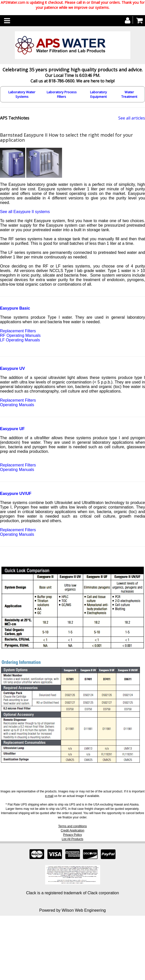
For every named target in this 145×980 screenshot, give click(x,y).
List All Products (72, 839)
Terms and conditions (72, 826)
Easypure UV (12, 368)
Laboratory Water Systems (22, 94)
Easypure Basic (15, 308)
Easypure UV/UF (16, 494)
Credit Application (72, 830)
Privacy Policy (72, 835)
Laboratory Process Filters (62, 94)
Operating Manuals (17, 405)
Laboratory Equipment (98, 94)
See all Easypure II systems (25, 212)
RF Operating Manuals (20, 335)
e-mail (49, 796)
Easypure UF (12, 429)
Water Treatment (129, 94)
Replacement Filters (18, 331)
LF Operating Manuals (20, 340)
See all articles (132, 118)
